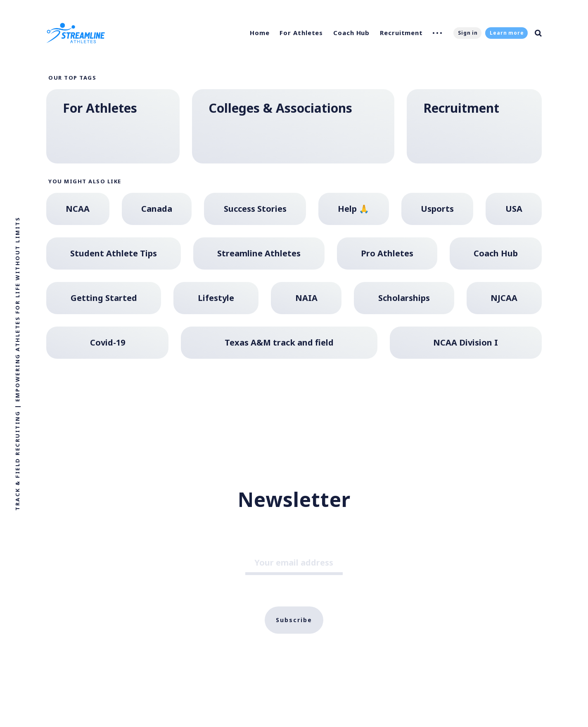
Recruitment (401, 33)
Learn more (507, 33)
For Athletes (301, 33)
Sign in (468, 33)
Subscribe (294, 620)
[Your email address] (294, 564)
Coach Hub (351, 33)
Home (260, 33)
